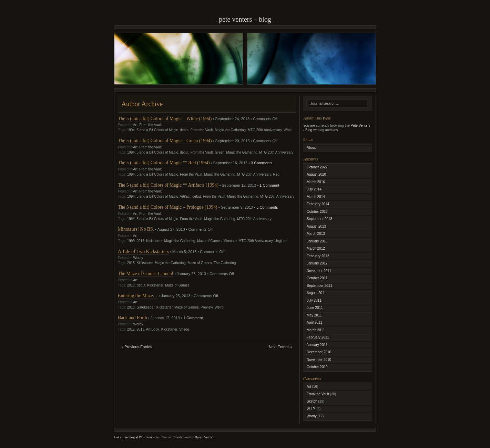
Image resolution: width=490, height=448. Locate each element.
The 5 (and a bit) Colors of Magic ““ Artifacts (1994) (168, 185)
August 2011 (316, 293)
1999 (131, 241)
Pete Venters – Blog (245, 19)
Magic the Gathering (230, 130)
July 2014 (314, 189)
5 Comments (267, 207)
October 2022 (317, 167)
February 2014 (318, 204)
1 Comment (269, 185)
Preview (207, 307)
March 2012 (316, 248)
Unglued (281, 241)
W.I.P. (311, 409)
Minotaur (230, 241)
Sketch (312, 401)
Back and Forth (132, 318)
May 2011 (314, 315)
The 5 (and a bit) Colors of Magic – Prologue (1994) (168, 207)
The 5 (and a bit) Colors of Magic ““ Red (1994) (164, 163)
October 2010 (317, 367)
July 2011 (314, 300)
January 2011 (317, 345)
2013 (141, 241)
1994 (131, 130)
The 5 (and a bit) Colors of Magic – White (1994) (165, 119)
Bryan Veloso (204, 437)
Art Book (153, 329)
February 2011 (318, 337)
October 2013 (317, 212)
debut (184, 130)
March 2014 (316, 197)
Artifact (185, 196)
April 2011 (314, 322)
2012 (131, 329)
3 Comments (262, 163)
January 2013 (317, 241)
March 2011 (316, 330)
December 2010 (319, 352)
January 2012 (317, 263)
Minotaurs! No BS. (136, 229)
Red (276, 174)
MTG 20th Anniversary (265, 130)
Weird (219, 307)
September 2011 (319, 286)
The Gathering (225, 263)
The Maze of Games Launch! (146, 274)
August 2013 (316, 226)
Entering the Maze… (138, 296)
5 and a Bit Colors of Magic (157, 130)
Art (135, 125)
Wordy (138, 258)
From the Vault (150, 125)
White (288, 130)
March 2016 (316, 182)
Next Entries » (281, 347)
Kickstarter (154, 241)
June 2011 (315, 308)
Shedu (184, 329)
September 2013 (319, 219)
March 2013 (316, 234)
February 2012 (318, 256)
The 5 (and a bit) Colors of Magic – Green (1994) (165, 141)
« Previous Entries (137, 347)
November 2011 (319, 271)
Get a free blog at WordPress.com (137, 437)
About (311, 148)
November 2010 (319, 360)
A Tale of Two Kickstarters (143, 252)
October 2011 (317, 278)
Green (220, 152)
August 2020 (316, 174)
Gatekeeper (146, 307)
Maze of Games (209, 241)
